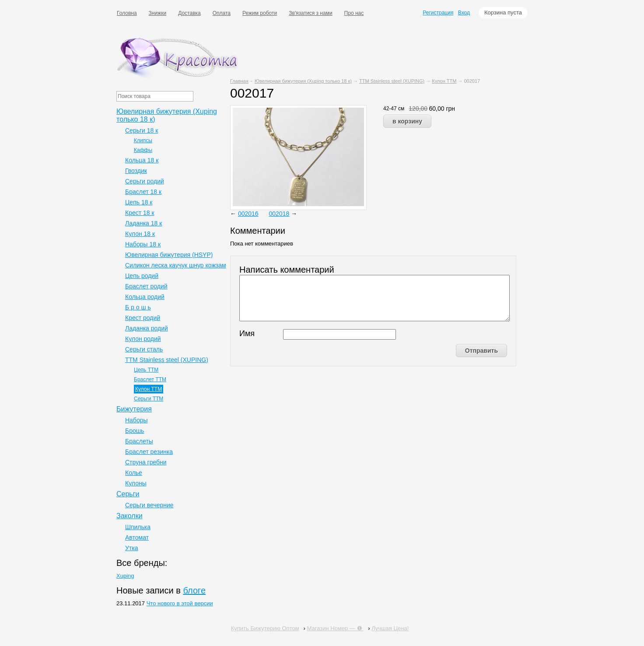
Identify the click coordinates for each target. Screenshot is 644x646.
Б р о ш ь (138, 307)
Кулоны (136, 483)
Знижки (158, 13)
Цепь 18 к (139, 202)
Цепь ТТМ (146, 370)
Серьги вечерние (149, 505)
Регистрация (438, 13)
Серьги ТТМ (149, 399)
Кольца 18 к (142, 160)
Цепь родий (142, 276)
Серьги (128, 494)
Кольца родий (145, 297)
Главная (239, 81)
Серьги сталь (144, 349)
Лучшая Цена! (390, 628)
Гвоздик (136, 171)
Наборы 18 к (143, 244)
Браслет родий (146, 286)
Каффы (143, 150)
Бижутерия (134, 409)
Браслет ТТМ (150, 379)
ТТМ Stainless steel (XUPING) (392, 81)
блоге (194, 590)
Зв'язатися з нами (310, 13)
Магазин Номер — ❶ (336, 628)
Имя (247, 334)
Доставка (189, 13)
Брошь (135, 431)
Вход (464, 13)
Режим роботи (260, 13)
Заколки (129, 516)
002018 (279, 214)
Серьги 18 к (142, 130)
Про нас (354, 13)
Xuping (125, 576)
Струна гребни (146, 462)
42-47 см (394, 109)
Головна (127, 13)
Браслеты (139, 441)
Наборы (136, 420)
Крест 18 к (140, 213)
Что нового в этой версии (180, 603)
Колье (134, 473)
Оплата (222, 13)
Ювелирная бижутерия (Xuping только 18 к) (303, 81)
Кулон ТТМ (444, 81)
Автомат (137, 537)
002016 (248, 214)
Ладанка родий (147, 328)
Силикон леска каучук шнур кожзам (176, 265)
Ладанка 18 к (143, 223)
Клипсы (143, 140)
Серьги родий (145, 181)
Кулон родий (143, 339)
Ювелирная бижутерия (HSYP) (169, 255)
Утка (132, 548)
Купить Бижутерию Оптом (265, 628)
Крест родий (143, 318)
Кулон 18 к (140, 234)
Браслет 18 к (143, 192)
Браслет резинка (149, 452)
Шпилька (138, 527)
